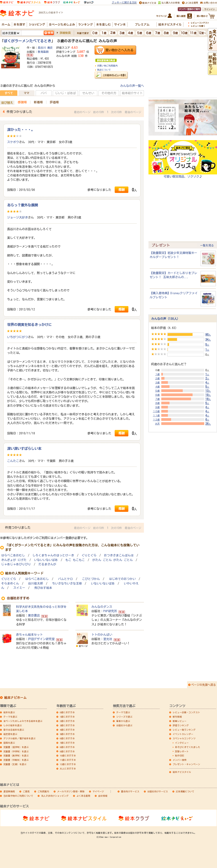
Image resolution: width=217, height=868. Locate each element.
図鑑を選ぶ (9, 743)
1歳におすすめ (67, 717)
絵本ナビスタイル (182, 772)
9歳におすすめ (67, 751)
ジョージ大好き (17, 217)
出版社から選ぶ (124, 725)
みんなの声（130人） (165, 319)
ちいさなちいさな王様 (67, 584)
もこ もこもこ (75, 560)
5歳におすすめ (67, 734)
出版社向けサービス (158, 791)
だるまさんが (47, 564)
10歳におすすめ (68, 756)
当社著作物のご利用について (18, 796)
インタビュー (182, 743)
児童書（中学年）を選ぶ (16, 751)
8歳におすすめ (67, 747)
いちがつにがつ (17, 337)
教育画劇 (43, 52)
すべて (9, 93)
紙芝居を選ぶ (10, 734)
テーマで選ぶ (123, 712)
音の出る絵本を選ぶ (14, 730)
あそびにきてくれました (188, 747)
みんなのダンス (102, 607)
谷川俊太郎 (36, 584)
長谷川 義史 (45, 48)
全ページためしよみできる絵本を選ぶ (23, 721)
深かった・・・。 (21, 130)
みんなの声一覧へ (132, 86)
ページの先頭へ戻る (204, 685)
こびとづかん (91, 579)
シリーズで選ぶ (124, 717)
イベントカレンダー (183, 734)
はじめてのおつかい (122, 579)
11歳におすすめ (68, 760)
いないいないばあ (46, 560)
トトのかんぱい (102, 635)
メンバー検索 (180, 760)
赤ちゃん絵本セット (29, 635)
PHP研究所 (110, 611)
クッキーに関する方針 (124, 2)
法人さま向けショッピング (55, 796)
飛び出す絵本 (43, 588)
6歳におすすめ (67, 738)
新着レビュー (180, 721)
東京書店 (34, 615)
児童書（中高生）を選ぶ (16, 760)
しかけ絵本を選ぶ (13, 725)
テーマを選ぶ (10, 717)
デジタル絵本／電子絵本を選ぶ (19, 738)
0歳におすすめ (67, 712)
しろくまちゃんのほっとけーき (53, 555)
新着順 (38, 102)
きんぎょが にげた (14, 560)
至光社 (108, 639)
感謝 (122, 190)
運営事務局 (9, 791)
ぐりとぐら (89, 555)
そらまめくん (10, 584)
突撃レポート (182, 751)
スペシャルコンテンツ (184, 738)
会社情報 (103, 796)
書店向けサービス (130, 791)
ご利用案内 (43, 791)
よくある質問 (83, 796)
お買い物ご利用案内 (107, 66)
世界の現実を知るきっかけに (29, 325)
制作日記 (180, 756)
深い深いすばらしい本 (24, 449)
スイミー (19, 588)
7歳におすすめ (67, 743)
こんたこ (13, 461)
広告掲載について (185, 791)
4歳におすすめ (67, 730)
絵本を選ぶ (9, 712)
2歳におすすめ (67, 721)
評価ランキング (181, 725)
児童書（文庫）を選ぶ (15, 764)
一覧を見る (207, 245)
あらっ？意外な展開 (22, 205)
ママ (26, 93)
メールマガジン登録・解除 (71, 791)
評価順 (54, 102)
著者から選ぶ (123, 721)
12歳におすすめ (68, 764)
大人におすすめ (68, 769)
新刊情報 (177, 717)
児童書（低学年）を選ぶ (16, 747)
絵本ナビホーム (15, 698)
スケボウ (13, 142)
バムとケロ (65, 579)
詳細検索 (65, 33)
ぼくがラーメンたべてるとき (27, 41)
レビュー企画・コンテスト (186, 712)
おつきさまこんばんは (119, 555)
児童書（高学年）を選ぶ (16, 756)
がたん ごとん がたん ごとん (112, 560)
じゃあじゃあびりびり (16, 564)
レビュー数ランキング (184, 730)
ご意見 (26, 791)
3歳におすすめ (67, 725)
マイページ (98, 791)
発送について (104, 70)
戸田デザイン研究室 (41, 639)
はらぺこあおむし (13, 555)
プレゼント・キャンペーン (186, 764)
